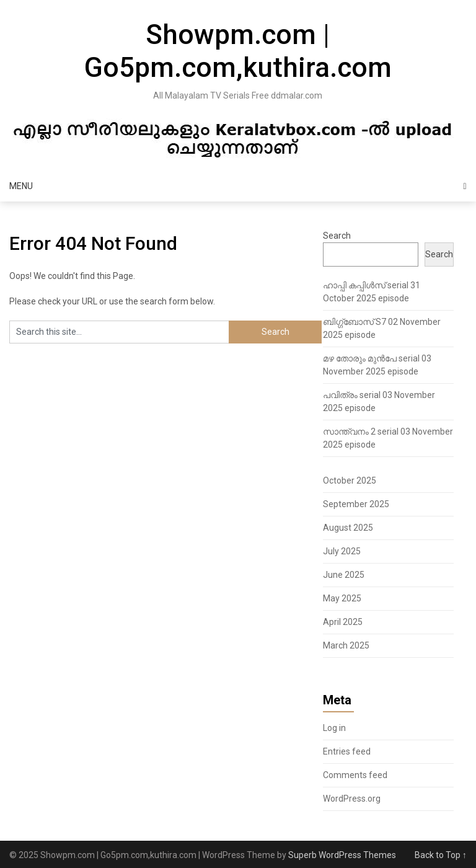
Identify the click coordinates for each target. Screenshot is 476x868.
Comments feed (355, 775)
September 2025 (356, 504)
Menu (21, 186)
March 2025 (346, 645)
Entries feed (347, 751)
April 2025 (343, 622)
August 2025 (348, 528)
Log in (334, 728)
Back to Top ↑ (441, 855)
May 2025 (342, 598)
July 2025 (342, 551)
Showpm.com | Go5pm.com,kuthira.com (238, 51)
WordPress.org (352, 799)
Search (337, 236)
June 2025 (344, 575)
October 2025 (350, 480)
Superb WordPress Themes (342, 855)
